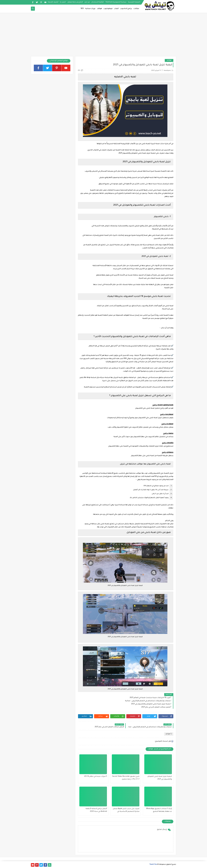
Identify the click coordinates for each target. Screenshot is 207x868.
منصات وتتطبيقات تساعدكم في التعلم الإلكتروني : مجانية (148, 701)
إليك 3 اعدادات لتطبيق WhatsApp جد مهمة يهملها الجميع (159, 810)
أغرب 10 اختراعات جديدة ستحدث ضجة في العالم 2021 (150, 698)
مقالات (136, 9)
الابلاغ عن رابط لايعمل (75, 2)
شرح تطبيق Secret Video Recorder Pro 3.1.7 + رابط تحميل (126, 778)
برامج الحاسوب (126, 9)
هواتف (99, 9)
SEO (82, 9)
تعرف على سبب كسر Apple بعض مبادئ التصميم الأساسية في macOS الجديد (126, 810)
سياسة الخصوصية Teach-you (116, 2)
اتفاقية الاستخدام (98, 2)
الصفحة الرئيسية (134, 2)
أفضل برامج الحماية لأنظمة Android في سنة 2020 (96, 810)
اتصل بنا (63, 2)
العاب (116, 9)
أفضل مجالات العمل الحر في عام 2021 (156, 707)
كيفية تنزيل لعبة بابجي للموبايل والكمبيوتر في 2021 (151, 704)
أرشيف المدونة (53, 2)
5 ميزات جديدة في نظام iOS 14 (96, 776)
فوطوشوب (108, 9)
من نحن (87, 2)
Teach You (153, 865)
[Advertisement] (103, 36)
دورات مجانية (90, 9)
